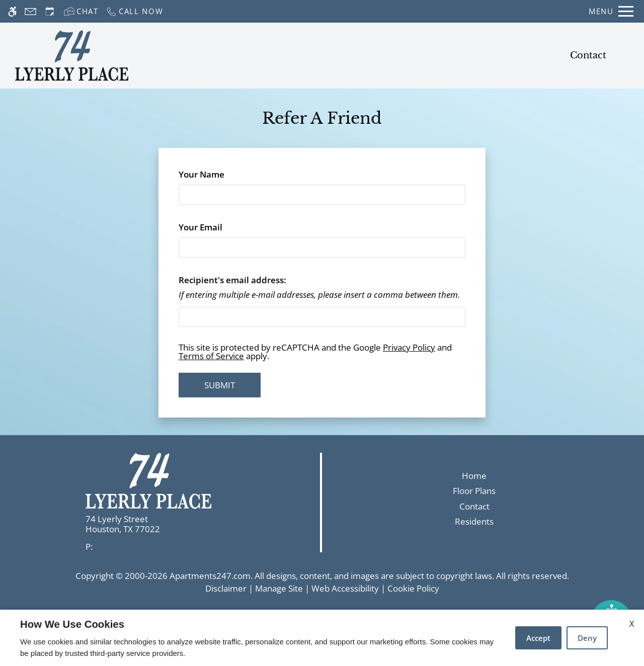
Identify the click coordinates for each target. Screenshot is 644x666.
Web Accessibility (345, 588)
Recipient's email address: (232, 280)
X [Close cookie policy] (632, 624)
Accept (538, 638)
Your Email (219, 227)
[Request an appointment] (50, 11)
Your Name (220, 174)
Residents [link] (474, 521)
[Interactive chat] (81, 11)
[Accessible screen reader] (12, 11)
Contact (588, 55)
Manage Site (279, 588)
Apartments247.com (210, 576)
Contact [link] (474, 506)
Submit (220, 385)
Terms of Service (211, 356)
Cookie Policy (413, 588)
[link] (161, 524)
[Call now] (135, 11)
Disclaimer (226, 588)
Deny (587, 638)
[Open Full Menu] (611, 11)
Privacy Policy (409, 347)
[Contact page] (30, 11)
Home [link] (474, 476)
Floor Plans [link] (474, 491)
